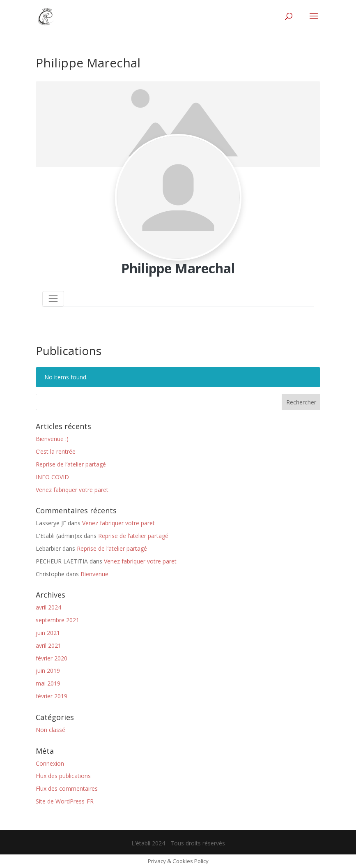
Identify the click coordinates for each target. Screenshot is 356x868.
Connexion (50, 763)
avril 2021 (48, 645)
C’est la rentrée (56, 451)
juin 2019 (48, 671)
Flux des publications (63, 776)
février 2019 (52, 696)
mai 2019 (48, 683)
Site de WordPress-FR (65, 801)
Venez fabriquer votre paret (72, 490)
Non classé (51, 730)
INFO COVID (52, 477)
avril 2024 (48, 607)
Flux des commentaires (67, 788)
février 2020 (52, 658)
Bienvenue (94, 574)
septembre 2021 (57, 620)
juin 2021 (48, 633)
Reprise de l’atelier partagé (71, 464)
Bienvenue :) (52, 439)
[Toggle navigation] (53, 299)
